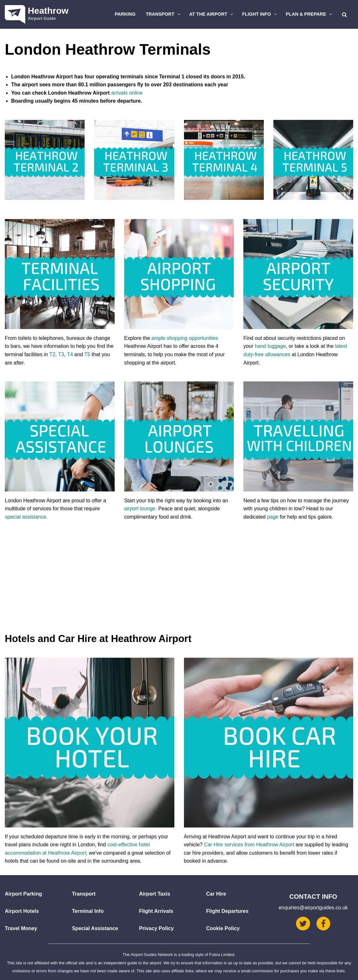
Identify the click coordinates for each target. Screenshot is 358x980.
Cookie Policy (223, 928)
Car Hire (216, 894)
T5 (87, 354)
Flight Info (260, 14)
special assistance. (26, 517)
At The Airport (212, 14)
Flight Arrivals (156, 911)
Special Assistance (95, 928)
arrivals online (127, 93)
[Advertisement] (179, 584)
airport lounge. (141, 509)
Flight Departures (227, 911)
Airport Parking (23, 894)
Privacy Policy (156, 928)
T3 (61, 354)
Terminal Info (88, 911)
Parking (125, 14)
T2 (53, 354)
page (273, 517)
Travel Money (21, 928)
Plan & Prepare (310, 14)
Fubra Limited (222, 955)
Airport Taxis (155, 894)
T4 (70, 354)
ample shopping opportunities (185, 338)
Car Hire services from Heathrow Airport (249, 845)
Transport (164, 14)
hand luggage (270, 346)
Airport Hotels (22, 911)
